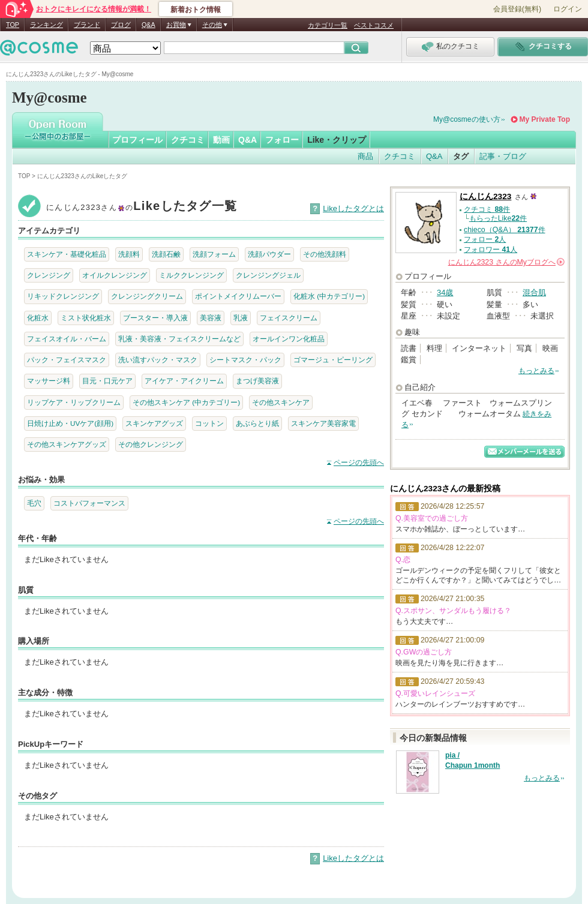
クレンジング (49, 275)
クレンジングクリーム (147, 296)
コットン (209, 423)
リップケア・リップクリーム (74, 402)
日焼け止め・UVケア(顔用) (70, 423)
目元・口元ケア (107, 381)
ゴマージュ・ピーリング (333, 360)
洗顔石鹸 (166, 254)
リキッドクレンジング (63, 296)
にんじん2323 (485, 196)
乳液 (241, 318)
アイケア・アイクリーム (184, 381)
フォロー (282, 140)
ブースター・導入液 (155, 318)
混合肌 (534, 292)
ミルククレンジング (191, 275)
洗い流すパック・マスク (158, 360)
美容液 (211, 318)
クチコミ (188, 140)
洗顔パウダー (269, 254)
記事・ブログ (503, 156)
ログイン (568, 9)
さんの (506, 262)
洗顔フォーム (214, 254)
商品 (365, 156)
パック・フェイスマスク (67, 360)
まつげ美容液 (257, 381)
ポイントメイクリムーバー (238, 296)
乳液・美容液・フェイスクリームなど (179, 339)
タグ (461, 156)
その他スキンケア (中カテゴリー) (186, 402)
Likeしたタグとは (353, 208)
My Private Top (545, 119)
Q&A (148, 25)
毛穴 (34, 503)
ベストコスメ (374, 25)
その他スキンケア (281, 402)
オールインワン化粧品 (289, 339)
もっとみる (536, 371)
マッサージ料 (49, 381)
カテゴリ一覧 (328, 25)
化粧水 (38, 318)
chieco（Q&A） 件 (505, 230)
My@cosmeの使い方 (467, 119)
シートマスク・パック (245, 360)
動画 (221, 140)
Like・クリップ (337, 140)
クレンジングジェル (268, 275)
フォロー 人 (485, 239)
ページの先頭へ (359, 462)
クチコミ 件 (487, 209)
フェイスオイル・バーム (67, 339)
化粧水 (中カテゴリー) (329, 296)
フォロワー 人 (490, 250)
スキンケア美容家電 (323, 423)
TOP (13, 25)
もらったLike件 (498, 218)
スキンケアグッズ (154, 423)
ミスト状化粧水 (86, 318)
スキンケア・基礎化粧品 (67, 254)
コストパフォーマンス (89, 503)
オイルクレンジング (115, 275)
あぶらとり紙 (257, 423)
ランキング (46, 25)
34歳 (445, 292)
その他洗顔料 (325, 254)
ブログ (121, 25)
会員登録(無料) (517, 9)
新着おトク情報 (196, 10)
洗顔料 (129, 254)
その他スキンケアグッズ (67, 444)
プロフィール (137, 140)
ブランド (87, 25)
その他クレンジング (151, 444)
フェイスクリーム (289, 318)
